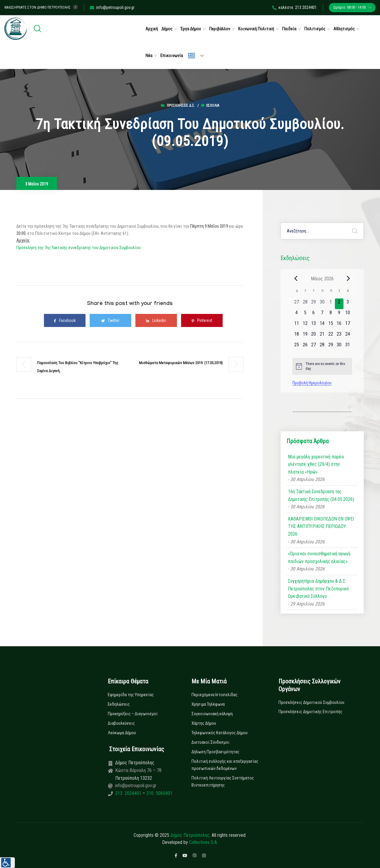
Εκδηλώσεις (119, 704)
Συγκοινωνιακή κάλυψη (212, 714)
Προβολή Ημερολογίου (312, 383)
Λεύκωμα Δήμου (122, 733)
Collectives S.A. (204, 842)
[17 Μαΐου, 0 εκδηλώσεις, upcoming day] (348, 325)
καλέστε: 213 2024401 (294, 7)
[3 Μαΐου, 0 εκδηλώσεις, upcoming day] (348, 304)
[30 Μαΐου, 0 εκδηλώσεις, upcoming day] (339, 347)
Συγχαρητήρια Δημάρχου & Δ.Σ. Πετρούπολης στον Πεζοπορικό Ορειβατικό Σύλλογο (318, 589)
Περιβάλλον (220, 29)
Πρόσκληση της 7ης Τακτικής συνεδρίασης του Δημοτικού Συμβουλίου (79, 248)
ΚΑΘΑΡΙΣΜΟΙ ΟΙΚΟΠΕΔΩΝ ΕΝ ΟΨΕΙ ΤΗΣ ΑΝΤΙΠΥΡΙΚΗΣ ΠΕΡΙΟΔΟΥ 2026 (321, 526)
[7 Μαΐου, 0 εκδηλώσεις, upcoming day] (322, 315)
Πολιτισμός (315, 29)
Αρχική (152, 29)
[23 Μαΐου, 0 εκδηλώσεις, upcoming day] (339, 336)
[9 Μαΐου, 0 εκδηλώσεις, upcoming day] (339, 315)
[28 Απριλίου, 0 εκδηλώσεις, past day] (305, 304)
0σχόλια (210, 106)
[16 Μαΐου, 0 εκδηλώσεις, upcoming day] (339, 325)
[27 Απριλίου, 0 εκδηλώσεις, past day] (297, 304)
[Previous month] (296, 279)
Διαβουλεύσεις (121, 723)
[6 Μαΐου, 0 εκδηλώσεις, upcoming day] (314, 315)
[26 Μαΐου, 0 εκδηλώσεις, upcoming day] (305, 347)
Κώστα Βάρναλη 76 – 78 (138, 770)
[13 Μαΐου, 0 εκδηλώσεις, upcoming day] (314, 325)
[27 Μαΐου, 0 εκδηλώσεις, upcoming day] (314, 347)
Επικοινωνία (172, 56)
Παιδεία (289, 29)
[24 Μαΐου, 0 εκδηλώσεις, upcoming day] (348, 336)
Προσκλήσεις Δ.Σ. (181, 106)
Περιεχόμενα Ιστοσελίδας (214, 695)
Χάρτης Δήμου (204, 723)
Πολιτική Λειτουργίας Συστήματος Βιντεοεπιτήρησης (223, 781)
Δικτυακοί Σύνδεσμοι (210, 742)
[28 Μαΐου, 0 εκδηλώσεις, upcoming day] (322, 347)
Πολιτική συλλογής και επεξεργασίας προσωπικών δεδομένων (225, 765)
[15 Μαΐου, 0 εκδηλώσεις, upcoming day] (331, 325)
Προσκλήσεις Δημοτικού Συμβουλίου (311, 702)
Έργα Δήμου (191, 29)
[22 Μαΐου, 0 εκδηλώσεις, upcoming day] (331, 336)
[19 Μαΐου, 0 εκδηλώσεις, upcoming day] (305, 336)
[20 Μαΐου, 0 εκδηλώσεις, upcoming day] (314, 336)
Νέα (149, 56)
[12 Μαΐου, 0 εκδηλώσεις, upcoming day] (305, 325)
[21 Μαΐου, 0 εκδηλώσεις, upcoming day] (322, 336)
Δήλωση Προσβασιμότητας (215, 752)
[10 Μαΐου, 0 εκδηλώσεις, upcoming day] (348, 315)
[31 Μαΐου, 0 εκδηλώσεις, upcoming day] (348, 347)
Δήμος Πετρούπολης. (190, 835)
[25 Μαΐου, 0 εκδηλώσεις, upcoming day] (297, 347)
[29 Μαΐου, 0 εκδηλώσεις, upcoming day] (331, 347)
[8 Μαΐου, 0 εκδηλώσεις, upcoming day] (331, 315)
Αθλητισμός (344, 29)
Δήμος (167, 29)
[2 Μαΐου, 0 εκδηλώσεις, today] (339, 304)
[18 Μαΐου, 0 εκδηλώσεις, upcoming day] (297, 336)
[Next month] (349, 279)
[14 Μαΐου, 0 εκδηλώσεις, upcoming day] (322, 325)
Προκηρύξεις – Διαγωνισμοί (133, 714)
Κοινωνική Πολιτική (256, 29)
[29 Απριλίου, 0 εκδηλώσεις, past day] (314, 304)
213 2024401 (129, 793)
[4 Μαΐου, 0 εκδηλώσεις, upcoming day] (297, 315)
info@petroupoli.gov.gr (112, 7)
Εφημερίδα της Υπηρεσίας (131, 695)
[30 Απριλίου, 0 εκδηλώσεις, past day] (322, 304)
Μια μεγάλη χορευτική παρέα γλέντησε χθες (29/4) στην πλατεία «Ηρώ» (316, 464)
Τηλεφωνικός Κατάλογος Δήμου (220, 733)
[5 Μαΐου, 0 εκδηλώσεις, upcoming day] (305, 315)
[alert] (322, 366)
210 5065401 (159, 793)
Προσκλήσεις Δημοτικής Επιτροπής (310, 712)
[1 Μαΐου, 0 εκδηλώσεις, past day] (331, 304)
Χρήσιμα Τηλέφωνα (208, 704)
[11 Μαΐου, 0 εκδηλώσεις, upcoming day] (297, 325)
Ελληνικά (191, 56)
